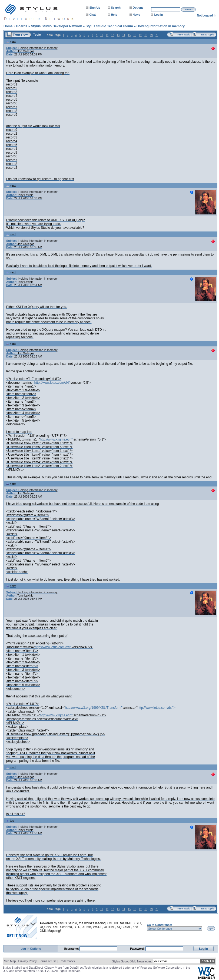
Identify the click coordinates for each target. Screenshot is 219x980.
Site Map (10, 961)
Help (114, 15)
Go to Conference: (159, 925)
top (10, 820)
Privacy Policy (27, 961)
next (11, 42)
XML (128, 923)
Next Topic (208, 35)
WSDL (97, 927)
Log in (158, 15)
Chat (92, 15)
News (136, 15)
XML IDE (113, 923)
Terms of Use (48, 961)
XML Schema (62, 927)
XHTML (110, 927)
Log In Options (31, 949)
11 (107, 35)
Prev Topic (184, 35)
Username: (72, 949)
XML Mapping (50, 931)
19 (151, 35)
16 (135, 35)
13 (118, 35)
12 (113, 35)
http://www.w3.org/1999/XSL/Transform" (94, 708)
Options (138, 8)
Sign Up (95, 8)
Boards (22, 26)
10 (102, 35)
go (211, 928)
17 (140, 35)
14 (124, 35)
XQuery (45, 927)
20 (157, 35)
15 (129, 35)
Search (116, 8)
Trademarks (67, 961)
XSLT (137, 923)
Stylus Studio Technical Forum (109, 26)
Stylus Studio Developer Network (56, 26)
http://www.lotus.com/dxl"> (157, 708)
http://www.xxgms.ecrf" (56, 439)
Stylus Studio (68, 923)
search (189, 9)
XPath (87, 927)
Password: (138, 949)
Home (8, 26)
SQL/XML (124, 927)
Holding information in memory (161, 26)
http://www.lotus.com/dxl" (53, 647)
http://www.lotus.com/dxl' (52, 383)
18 (146, 35)
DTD (77, 927)
